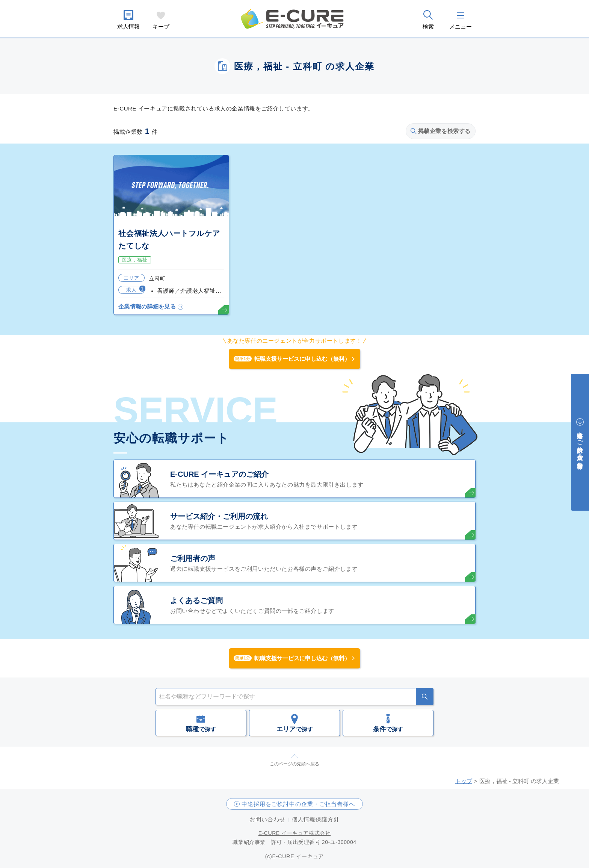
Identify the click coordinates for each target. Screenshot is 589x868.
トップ (464, 781)
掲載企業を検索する (441, 131)
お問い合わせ (267, 819)
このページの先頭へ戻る (294, 764)
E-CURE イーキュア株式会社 (295, 833)
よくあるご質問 (196, 600)
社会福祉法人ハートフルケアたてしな (169, 240)
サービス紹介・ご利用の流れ (219, 516)
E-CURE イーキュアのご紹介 (219, 474)
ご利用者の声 (193, 558)
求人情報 (128, 26)
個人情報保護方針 (316, 819)
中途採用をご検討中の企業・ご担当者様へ (298, 804)
